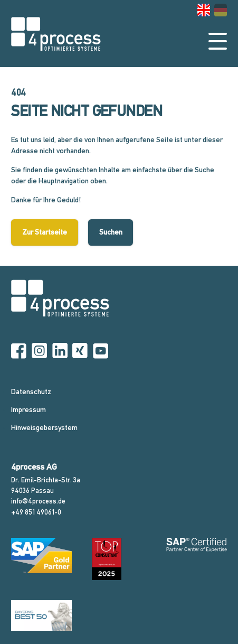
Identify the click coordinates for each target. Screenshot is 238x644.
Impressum (28, 409)
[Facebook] (19, 351)
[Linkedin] (60, 351)
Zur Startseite (45, 232)
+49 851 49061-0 (36, 512)
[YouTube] (101, 351)
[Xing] (80, 351)
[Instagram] (39, 351)
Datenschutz (31, 391)
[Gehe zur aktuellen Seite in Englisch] (204, 10)
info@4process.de (38, 501)
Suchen (111, 232)
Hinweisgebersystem (44, 427)
